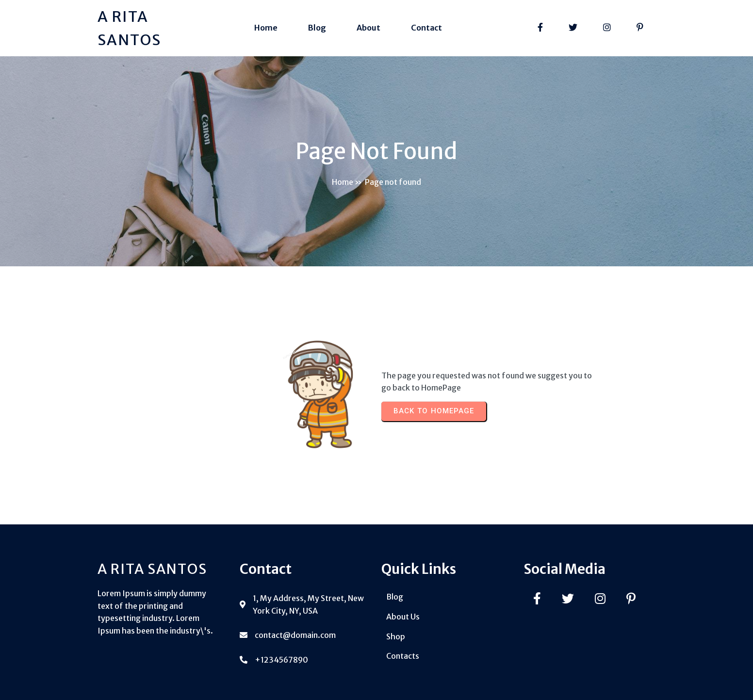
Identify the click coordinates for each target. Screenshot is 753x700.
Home (343, 182)
